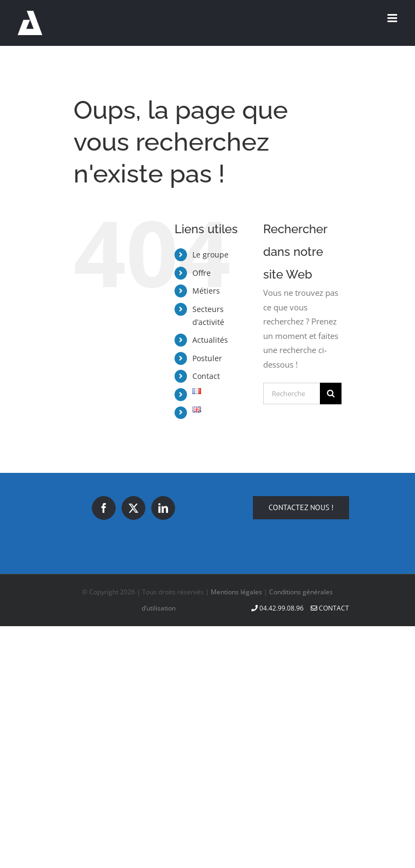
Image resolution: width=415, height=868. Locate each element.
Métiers (206, 291)
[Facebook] (104, 508)
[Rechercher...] (292, 394)
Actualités (210, 340)
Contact (206, 376)
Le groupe (210, 255)
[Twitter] (133, 508)
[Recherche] (331, 394)
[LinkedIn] (163, 508)
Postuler (207, 358)
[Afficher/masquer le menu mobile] (393, 18)
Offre (202, 273)
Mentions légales (236, 592)
